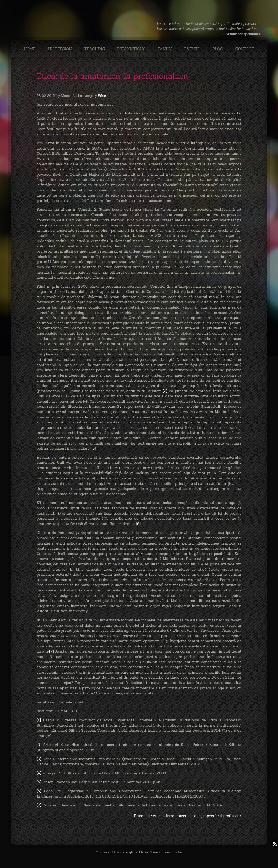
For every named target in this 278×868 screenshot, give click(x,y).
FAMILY (165, 49)
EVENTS (192, 49)
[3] (120, 406)
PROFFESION (60, 49)
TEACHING (94, 49)
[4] (224, 406)
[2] (165, 391)
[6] (138, 524)
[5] (94, 448)
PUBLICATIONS (131, 49)
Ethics (103, 96)
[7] (51, 651)
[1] (49, 262)
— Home (27, 49)
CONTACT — (247, 49)
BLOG (218, 49)
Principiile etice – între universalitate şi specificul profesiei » (188, 816)
